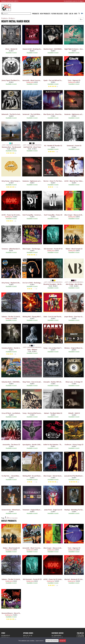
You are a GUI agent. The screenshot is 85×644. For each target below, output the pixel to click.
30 (15, 518)
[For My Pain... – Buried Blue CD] (11, 468)
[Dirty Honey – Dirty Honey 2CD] (11, 173)
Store (66, 14)
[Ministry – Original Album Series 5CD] (74, 340)
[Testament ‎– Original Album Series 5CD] (32, 501)
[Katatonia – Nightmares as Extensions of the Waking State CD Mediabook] (74, 105)
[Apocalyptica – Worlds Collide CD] (32, 435)
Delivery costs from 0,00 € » (10, 1)
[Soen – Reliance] (32, 340)
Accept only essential (52, 641)
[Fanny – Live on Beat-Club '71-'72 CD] (53, 340)
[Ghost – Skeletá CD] (11, 40)
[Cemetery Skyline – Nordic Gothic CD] (11, 340)
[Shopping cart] (79, 14)
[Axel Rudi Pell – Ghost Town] (32, 139)
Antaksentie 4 (6, 635)
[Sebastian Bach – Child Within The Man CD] (11, 373)
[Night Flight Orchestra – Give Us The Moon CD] (74, 40)
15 (12, 518)
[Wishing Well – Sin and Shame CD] (32, 468)
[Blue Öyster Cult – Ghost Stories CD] (53, 105)
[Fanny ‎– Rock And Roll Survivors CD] (32, 404)
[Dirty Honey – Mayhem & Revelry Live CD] (11, 275)
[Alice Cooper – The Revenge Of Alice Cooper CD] (32, 241)
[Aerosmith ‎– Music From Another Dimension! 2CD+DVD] (32, 73)
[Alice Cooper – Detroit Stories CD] (53, 468)
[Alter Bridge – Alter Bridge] (74, 275)
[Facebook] (78, 636)
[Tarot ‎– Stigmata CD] (74, 73)
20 (14, 518)
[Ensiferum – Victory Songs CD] (74, 435)
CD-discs (12, 18)
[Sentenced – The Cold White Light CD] (32, 105)
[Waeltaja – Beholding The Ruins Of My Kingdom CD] (74, 501)
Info (76, 14)
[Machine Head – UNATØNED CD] (53, 40)
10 (11, 518)
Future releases (57, 14)
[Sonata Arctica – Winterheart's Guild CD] (11, 501)
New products (45, 14)
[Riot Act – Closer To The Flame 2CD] (53, 173)
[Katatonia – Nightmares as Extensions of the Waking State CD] (32, 173)
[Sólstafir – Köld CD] (74, 404)
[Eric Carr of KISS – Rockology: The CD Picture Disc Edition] (32, 275)
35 (17, 518)
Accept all (63, 641)
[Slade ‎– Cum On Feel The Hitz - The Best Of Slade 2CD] (53, 308)
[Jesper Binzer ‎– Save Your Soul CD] (74, 308)
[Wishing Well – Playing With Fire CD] (32, 308)
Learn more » (40, 641)
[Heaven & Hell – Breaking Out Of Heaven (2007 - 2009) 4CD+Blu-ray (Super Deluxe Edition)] (32, 40)
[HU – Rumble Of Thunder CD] (53, 139)
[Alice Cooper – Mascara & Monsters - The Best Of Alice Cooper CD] (74, 207)
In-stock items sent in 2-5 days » (74, 1)
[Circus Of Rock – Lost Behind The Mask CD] (11, 404)
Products (36, 14)
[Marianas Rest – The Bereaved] (11, 139)
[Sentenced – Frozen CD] (74, 139)
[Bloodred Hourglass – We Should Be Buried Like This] (53, 275)
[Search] (16, 14)
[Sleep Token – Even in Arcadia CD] (32, 373)
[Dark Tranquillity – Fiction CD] (53, 207)
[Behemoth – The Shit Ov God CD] (11, 105)
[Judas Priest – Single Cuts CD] (53, 501)
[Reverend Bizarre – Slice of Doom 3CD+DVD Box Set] (11, 605)
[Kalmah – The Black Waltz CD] (53, 404)
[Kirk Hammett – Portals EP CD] (53, 241)
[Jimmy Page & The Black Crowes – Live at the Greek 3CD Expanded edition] (11, 73)
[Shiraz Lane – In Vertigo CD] (74, 373)
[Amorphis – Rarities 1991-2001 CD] (53, 373)
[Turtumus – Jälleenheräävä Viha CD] (11, 241)
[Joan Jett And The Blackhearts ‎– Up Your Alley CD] (74, 468)
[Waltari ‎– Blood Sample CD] (74, 241)
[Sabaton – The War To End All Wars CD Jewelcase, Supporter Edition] (11, 308)
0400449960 (58, 635)
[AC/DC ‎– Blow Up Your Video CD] (74, 173)
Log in (71, 14)
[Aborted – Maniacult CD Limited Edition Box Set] (74, 571)
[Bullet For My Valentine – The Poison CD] (53, 435)
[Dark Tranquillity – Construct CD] (32, 207)
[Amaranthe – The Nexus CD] (11, 435)
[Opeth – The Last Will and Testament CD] (53, 73)
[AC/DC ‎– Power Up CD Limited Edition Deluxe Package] (11, 207)
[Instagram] (82, 636)
